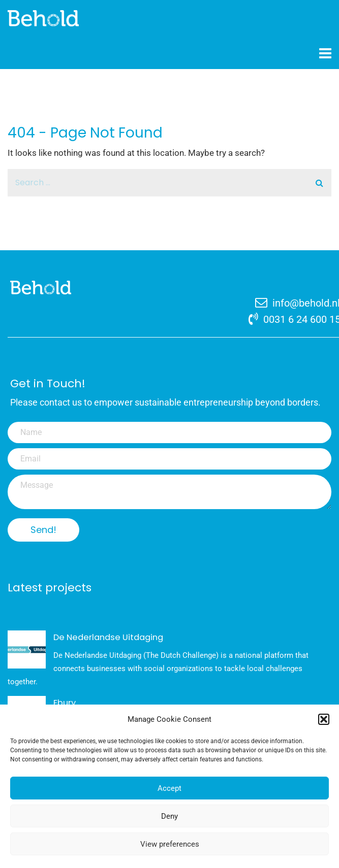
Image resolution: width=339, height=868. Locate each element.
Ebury (65, 703)
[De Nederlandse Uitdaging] (27, 649)
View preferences (170, 845)
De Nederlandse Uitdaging (108, 637)
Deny (169, 817)
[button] (324, 720)
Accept (169, 789)
